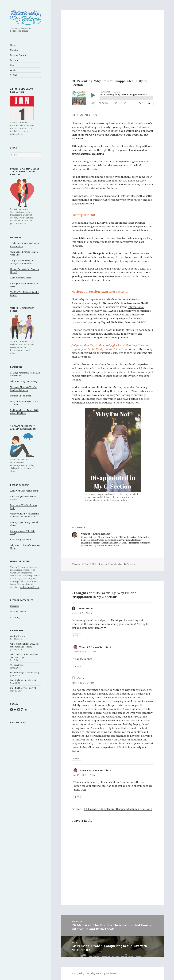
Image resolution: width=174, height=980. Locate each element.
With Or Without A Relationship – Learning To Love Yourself (25, 515)
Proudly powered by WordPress (101, 973)
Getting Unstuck (18, 636)
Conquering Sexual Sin (21, 540)
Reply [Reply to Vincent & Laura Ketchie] (78, 666)
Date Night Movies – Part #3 (23, 680)
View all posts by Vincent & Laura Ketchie (100, 546)
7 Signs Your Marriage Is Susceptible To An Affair (22, 262)
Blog (12, 65)
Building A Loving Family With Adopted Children (24, 412)
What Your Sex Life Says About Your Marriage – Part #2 (24, 645)
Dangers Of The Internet (22, 396)
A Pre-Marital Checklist (21, 278)
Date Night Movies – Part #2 (23, 688)
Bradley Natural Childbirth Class (93, 181)
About (13, 70)
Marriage (15, 50)
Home (13, 45)
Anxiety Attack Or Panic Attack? (25, 491)
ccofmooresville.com (30, 587)
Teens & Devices (18, 665)
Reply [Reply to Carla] (76, 759)
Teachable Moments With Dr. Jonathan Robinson (24, 389)
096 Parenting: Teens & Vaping (24, 673)
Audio (77, 564)
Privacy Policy (78, 973)
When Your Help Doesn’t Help (24, 381)
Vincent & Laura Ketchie (111, 564)
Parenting (15, 60)
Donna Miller (85, 608)
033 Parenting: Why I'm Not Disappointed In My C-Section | (118, 809)
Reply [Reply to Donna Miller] (76, 635)
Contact (14, 75)
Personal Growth (18, 55)
